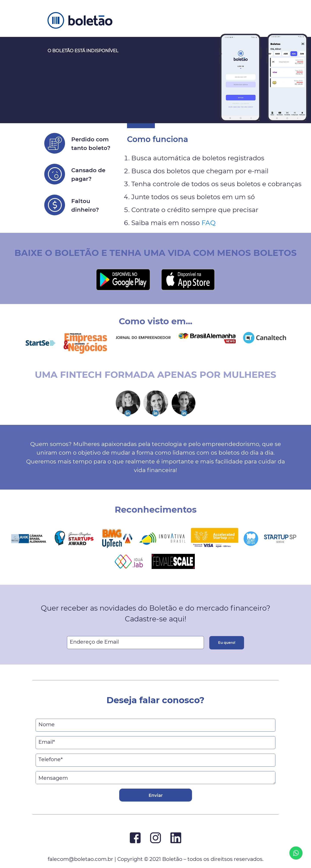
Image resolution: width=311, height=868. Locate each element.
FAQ (209, 223)
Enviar (156, 795)
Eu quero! (227, 643)
